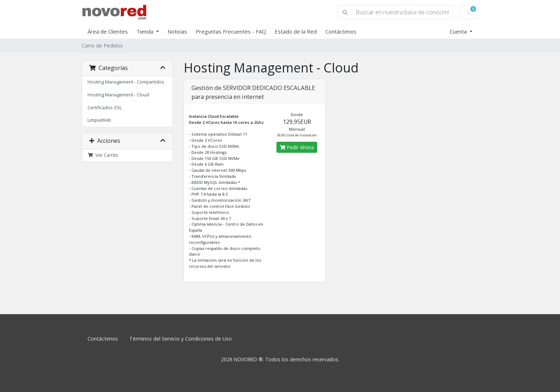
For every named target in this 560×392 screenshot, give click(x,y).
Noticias (177, 31)
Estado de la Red (296, 31)
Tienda (146, 31)
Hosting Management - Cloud (118, 95)
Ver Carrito (103, 155)
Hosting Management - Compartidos (126, 82)
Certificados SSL (105, 108)
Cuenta (459, 31)
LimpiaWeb (99, 120)
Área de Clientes (108, 31)
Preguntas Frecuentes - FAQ (231, 31)
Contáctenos (341, 31)
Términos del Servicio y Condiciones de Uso (181, 339)
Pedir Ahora (297, 147)
